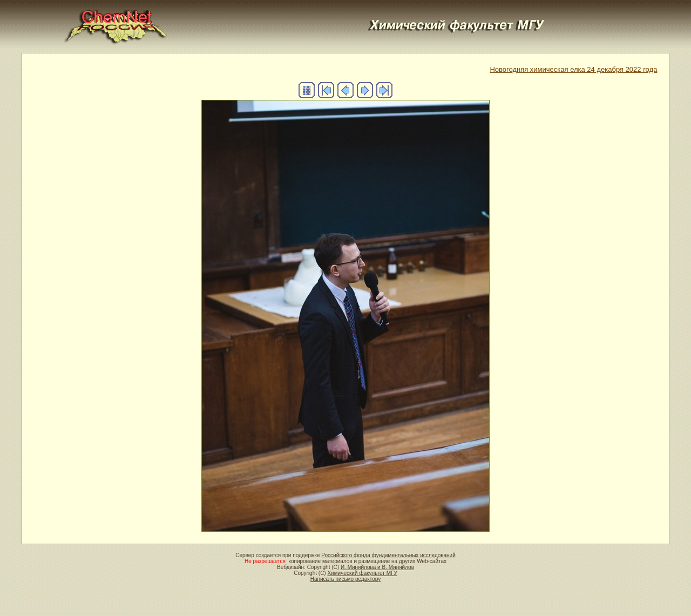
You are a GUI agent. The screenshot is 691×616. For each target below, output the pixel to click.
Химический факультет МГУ (362, 573)
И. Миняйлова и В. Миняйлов (377, 567)
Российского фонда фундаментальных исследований (388, 555)
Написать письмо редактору (345, 579)
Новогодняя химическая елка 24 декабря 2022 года (573, 69)
